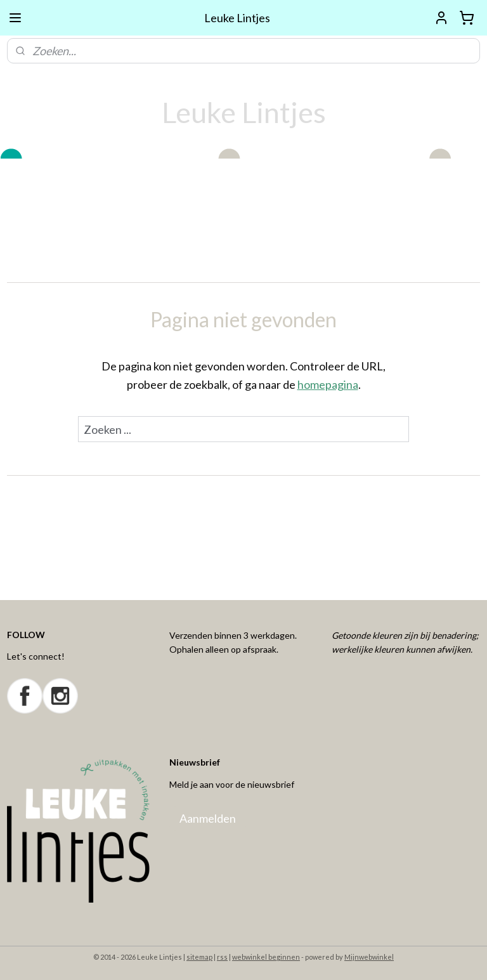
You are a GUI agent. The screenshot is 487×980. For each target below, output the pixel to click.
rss (222, 957)
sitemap (199, 957)
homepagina (328, 384)
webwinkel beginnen (266, 957)
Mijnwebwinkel (369, 957)
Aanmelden (208, 818)
